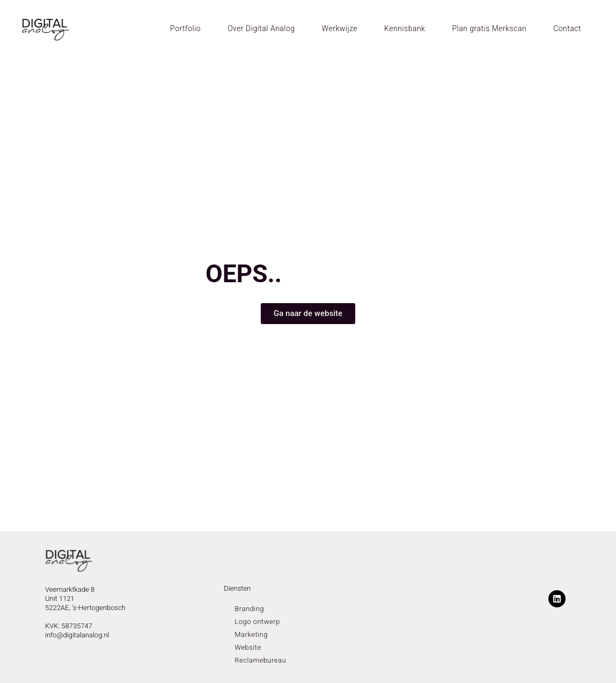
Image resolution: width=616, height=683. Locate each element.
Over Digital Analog (261, 28)
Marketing (251, 634)
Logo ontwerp (257, 622)
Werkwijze (340, 28)
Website (248, 647)
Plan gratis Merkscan (489, 28)
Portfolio (185, 28)
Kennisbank (405, 28)
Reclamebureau (260, 660)
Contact (567, 28)
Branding (249, 609)
